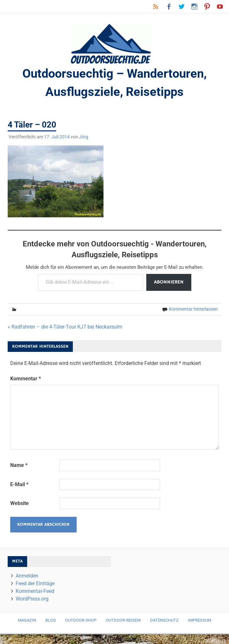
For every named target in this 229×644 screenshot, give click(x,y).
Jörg (84, 137)
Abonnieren (169, 282)
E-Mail (19, 484)
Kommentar (26, 379)
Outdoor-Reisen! (123, 620)
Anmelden (27, 576)
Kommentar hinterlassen (193, 309)
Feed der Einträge (35, 583)
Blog (51, 620)
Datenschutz (164, 620)
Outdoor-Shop (81, 620)
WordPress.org (32, 599)
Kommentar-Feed (35, 591)
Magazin (27, 620)
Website (19, 503)
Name (19, 465)
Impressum (199, 620)
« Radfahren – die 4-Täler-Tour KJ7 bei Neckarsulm (65, 327)
